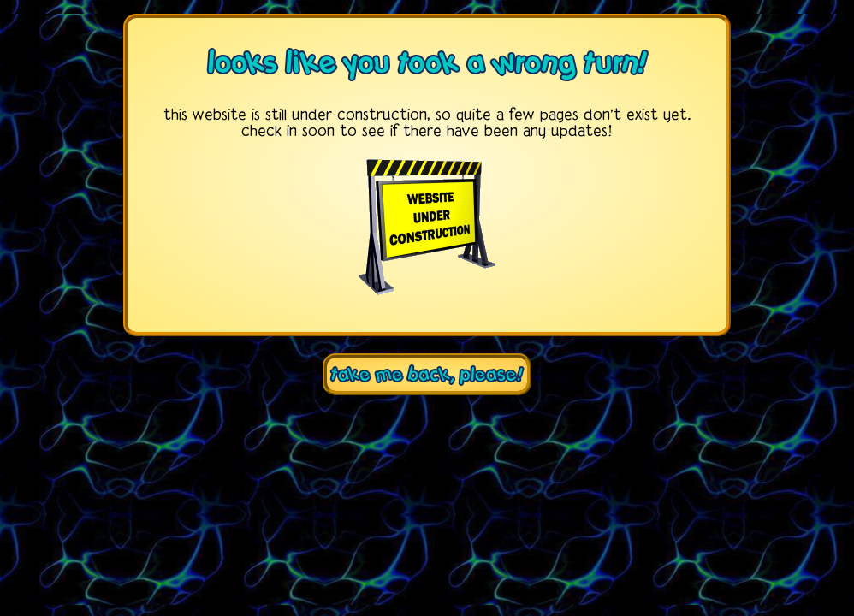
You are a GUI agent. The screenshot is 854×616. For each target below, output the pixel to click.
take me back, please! (427, 374)
